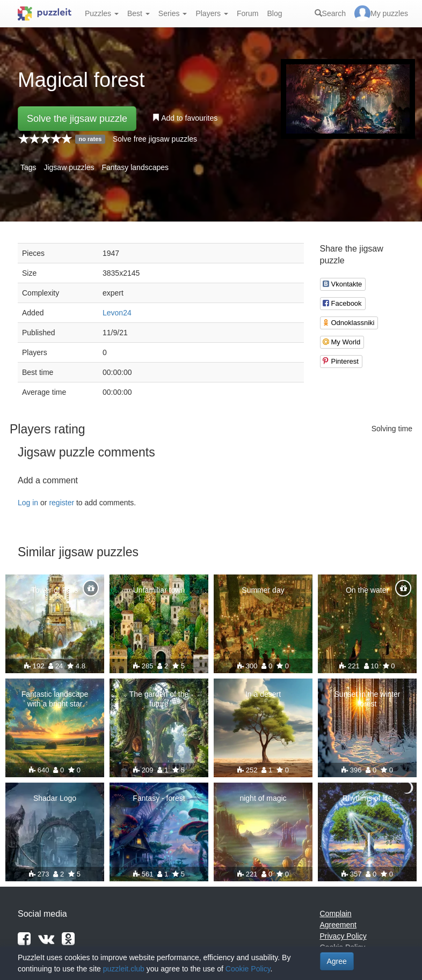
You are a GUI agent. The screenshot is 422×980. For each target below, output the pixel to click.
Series (173, 13)
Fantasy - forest (159, 798)
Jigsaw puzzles (69, 167)
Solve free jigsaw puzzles (155, 139)
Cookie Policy (248, 969)
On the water (367, 590)
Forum (248, 13)
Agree (337, 961)
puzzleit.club (124, 969)
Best (139, 13)
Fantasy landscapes (136, 167)
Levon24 (117, 313)
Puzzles (102, 13)
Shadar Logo (55, 798)
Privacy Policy (343, 936)
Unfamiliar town (159, 590)
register (61, 503)
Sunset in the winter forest (368, 699)
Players (212, 13)
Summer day (263, 590)
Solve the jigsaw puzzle (77, 119)
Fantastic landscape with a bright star (55, 699)
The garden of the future (159, 699)
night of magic (263, 798)
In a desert (263, 694)
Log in (28, 503)
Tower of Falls (55, 590)
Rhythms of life (368, 798)
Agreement (338, 925)
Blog (274, 13)
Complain (336, 913)
